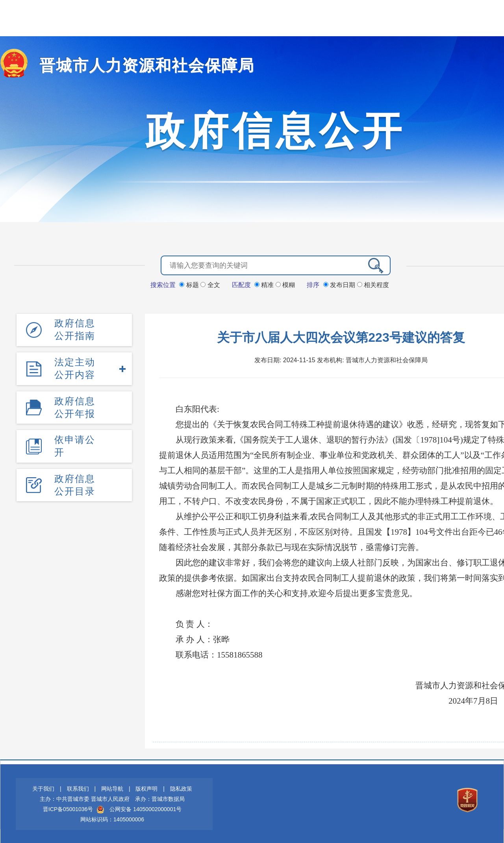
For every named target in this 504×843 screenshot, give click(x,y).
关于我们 (43, 788)
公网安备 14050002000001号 (145, 808)
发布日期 (340, 284)
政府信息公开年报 (75, 405)
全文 (210, 284)
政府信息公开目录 (75, 482)
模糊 (285, 284)
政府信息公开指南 (75, 329)
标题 (190, 284)
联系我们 (78, 788)
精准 (265, 284)
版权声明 (146, 788)
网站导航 (112, 788)
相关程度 (373, 284)
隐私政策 (181, 788)
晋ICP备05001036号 (68, 808)
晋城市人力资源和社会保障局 (137, 65)
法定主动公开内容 (75, 367)
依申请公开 (75, 443)
